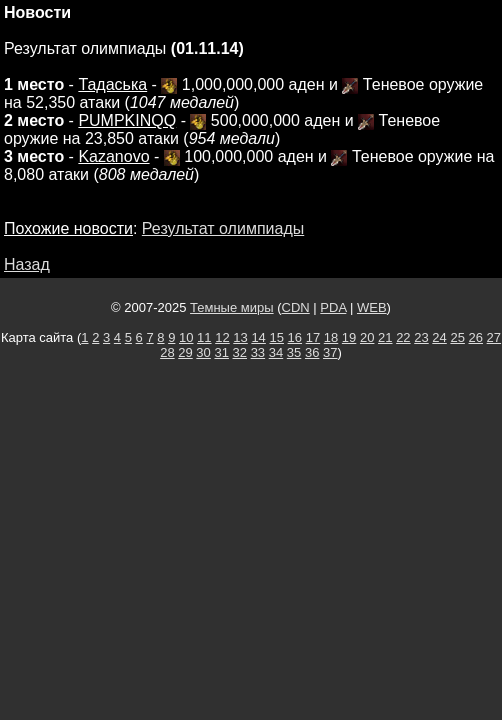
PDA (333, 307)
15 (276, 337)
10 (186, 337)
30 (203, 352)
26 (476, 337)
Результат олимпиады (223, 228)
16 (295, 337)
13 (240, 337)
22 (403, 337)
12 (222, 337)
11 (204, 337)
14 (258, 337)
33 (258, 352)
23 (421, 337)
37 (330, 352)
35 (294, 352)
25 (457, 337)
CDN (296, 307)
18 (331, 337)
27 (494, 337)
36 (312, 352)
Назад (27, 264)
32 (240, 352)
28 (167, 352)
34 (276, 352)
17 (313, 337)
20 (367, 337)
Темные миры (232, 307)
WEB (372, 307)
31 (221, 352)
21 (385, 337)
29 (185, 352)
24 (439, 337)
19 (349, 337)
